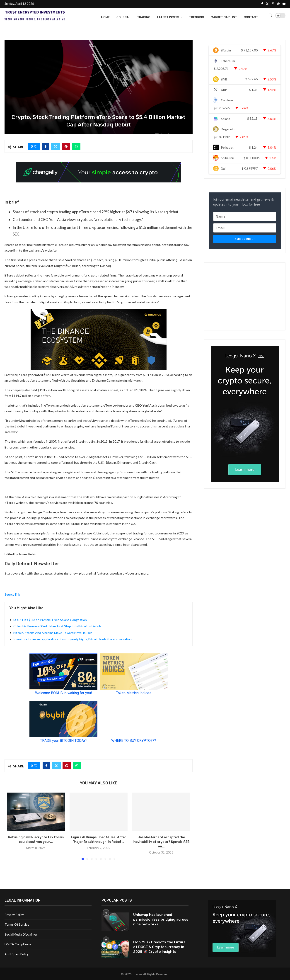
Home (105, 16)
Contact (251, 16)
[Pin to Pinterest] (66, 146)
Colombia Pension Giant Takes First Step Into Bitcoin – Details (57, 625)
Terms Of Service (17, 924)
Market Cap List (224, 16)
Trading (144, 16)
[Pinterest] (278, 4)
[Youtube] (284, 4)
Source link (12, 594)
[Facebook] (262, 4)
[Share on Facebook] (46, 146)
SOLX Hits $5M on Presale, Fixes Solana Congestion (50, 619)
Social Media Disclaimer (21, 934)
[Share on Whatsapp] (76, 146)
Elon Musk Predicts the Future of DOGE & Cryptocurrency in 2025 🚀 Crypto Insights (160, 946)
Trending (196, 16)
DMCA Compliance (18, 943)
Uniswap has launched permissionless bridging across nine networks (155, 919)
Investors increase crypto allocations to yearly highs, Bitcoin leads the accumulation (72, 638)
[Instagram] (273, 4)
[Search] (270, 17)
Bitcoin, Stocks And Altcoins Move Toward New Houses (53, 632)
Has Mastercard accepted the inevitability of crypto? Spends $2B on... (161, 841)
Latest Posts (168, 16)
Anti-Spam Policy (17, 953)
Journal (123, 16)
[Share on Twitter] (56, 146)
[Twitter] (267, 4)
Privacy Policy (14, 914)
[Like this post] (36, 146)
